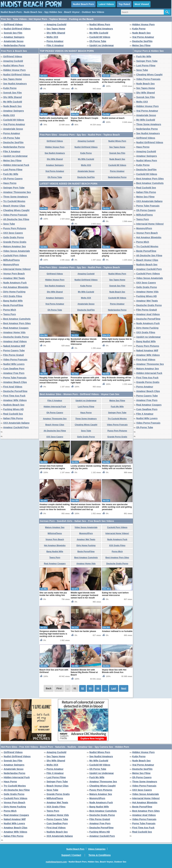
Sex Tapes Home (56, 29)
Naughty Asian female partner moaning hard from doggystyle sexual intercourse (54, 380)
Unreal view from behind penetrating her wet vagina (52, 467)
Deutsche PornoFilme (15, 391)
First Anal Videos (13, 387)
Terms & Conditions (100, 855)
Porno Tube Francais (15, 378)
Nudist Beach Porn (83, 4)
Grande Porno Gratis (15, 242)
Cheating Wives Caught (16, 210)
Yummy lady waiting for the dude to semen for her (52, 214)
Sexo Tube (9, 224)
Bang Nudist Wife (13, 301)
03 (90, 688)
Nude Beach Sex (141, 33)
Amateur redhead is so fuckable (117, 631)
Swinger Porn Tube (14, 188)
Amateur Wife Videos (15, 400)
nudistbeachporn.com (56, 862)
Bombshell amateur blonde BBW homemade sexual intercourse (84, 342)
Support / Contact (71, 855)
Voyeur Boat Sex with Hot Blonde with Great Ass (114, 671)
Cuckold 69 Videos (100, 37)
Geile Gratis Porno (14, 237)
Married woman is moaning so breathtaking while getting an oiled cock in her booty (54, 253)
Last (114, 688)
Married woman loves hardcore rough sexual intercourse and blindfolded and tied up (86, 507)
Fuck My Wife (11, 174)
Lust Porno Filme (13, 170)
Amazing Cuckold (56, 24)
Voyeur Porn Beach (14, 274)
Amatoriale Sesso (14, 41)
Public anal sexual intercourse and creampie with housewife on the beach (85, 82)
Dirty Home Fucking (14, 292)
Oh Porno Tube (98, 41)
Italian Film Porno (13, 418)
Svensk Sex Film (13, 33)
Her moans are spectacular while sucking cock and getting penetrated (117, 507)
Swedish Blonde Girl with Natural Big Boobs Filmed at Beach (84, 672)
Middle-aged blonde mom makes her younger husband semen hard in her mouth (84, 595)
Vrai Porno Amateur (143, 37)
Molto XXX (52, 37)
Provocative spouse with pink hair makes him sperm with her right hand (85, 380)
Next (124, 688)
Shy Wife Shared (56, 33)
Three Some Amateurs (16, 197)
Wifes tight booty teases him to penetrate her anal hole (117, 340)
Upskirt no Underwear (102, 45)
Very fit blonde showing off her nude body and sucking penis (117, 379)
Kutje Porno (139, 29)
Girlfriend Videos (13, 24)
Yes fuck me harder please (83, 631)
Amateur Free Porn (14, 373)
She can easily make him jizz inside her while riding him (53, 594)
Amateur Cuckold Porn (16, 427)
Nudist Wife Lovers (14, 364)
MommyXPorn (11, 265)
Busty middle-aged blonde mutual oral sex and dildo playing (115, 253)
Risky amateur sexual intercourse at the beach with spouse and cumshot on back (54, 82)
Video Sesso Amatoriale (17, 251)
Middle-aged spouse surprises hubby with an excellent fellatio (117, 467)
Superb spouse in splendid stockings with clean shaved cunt (84, 253)
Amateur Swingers (14, 37)
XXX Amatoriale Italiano (16, 423)
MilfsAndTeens (12, 260)
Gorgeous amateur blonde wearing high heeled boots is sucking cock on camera (53, 634)
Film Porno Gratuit (14, 355)
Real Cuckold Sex (13, 414)
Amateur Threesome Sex (17, 192)
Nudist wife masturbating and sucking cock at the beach (54, 119)
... (105, 688)
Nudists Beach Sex (14, 405)
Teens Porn (9, 314)
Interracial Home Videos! (17, 269)
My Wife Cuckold (99, 33)
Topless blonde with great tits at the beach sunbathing (116, 81)
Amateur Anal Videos (15, 341)
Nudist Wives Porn (100, 24)
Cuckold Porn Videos (15, 255)
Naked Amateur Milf (14, 346)
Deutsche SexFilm (142, 41)
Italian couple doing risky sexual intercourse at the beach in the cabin (117, 215)
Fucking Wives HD (13, 409)
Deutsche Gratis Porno (16, 337)
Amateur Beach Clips (15, 382)
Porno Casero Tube (14, 350)
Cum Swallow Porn (14, 369)
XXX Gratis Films (13, 296)
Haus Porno (10, 183)
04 (98, 688)
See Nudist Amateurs (101, 29)
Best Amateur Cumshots (17, 319)
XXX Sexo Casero (13, 233)
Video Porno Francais (15, 215)
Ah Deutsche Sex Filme (16, 219)
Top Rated (124, 4)
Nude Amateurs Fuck (15, 283)
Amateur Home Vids (14, 332)
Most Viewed (142, 4)
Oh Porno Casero (13, 179)
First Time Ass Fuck (14, 396)
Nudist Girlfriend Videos (17, 29)
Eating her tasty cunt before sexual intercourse (115, 594)
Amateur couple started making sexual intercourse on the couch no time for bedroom (55, 507)
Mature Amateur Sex (15, 246)
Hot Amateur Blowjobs (16, 287)
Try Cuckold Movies (14, 201)
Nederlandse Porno (14, 45)
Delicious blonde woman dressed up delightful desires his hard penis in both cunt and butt (86, 216)
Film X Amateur (55, 45)
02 (83, 688)
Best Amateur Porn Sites (17, 323)
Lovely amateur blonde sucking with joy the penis (86, 467)
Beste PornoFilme (13, 305)
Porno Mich (10, 310)
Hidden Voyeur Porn (143, 24)
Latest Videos (106, 4)
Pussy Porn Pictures (15, 228)
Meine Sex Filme (141, 45)
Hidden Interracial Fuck (16, 165)
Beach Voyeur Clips (14, 206)
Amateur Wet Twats (14, 278)
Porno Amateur (55, 41)
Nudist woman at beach (113, 118)
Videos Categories (97, 849)
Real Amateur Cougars (16, 328)
